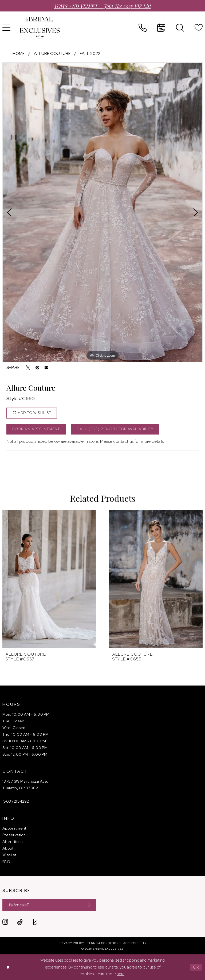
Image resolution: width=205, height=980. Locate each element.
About (8, 848)
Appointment (14, 828)
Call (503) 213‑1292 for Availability (115, 429)
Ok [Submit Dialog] (196, 967)
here (121, 974)
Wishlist (9, 855)
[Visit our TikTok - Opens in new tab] (20, 922)
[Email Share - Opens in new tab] (46, 368)
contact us (123, 441)
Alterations (13, 842)
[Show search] (180, 28)
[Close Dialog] (8, 967)
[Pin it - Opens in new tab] (37, 368)
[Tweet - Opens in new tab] (28, 368)
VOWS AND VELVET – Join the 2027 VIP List (103, 6)
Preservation (14, 835)
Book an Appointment (36, 429)
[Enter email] (49, 905)
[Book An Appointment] (161, 28)
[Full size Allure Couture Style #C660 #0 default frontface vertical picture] (102, 212)
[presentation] (49, 579)
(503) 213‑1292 (16, 801)
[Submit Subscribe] (88, 905)
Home (19, 53)
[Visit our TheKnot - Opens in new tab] (35, 922)
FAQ (6, 862)
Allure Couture (52, 53)
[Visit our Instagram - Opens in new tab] (5, 922)
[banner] (40, 28)
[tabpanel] (102, 212)
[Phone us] (143, 28)
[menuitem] (143, 28)
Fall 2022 (90, 53)
